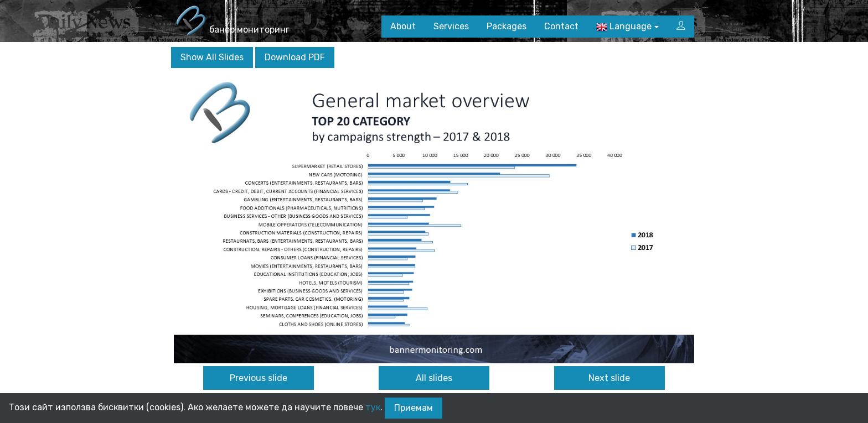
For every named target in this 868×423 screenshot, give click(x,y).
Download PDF (295, 57)
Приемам (414, 408)
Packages (507, 26)
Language (624, 27)
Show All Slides (212, 57)
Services (451, 26)
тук (373, 407)
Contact (561, 26)
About (403, 26)
